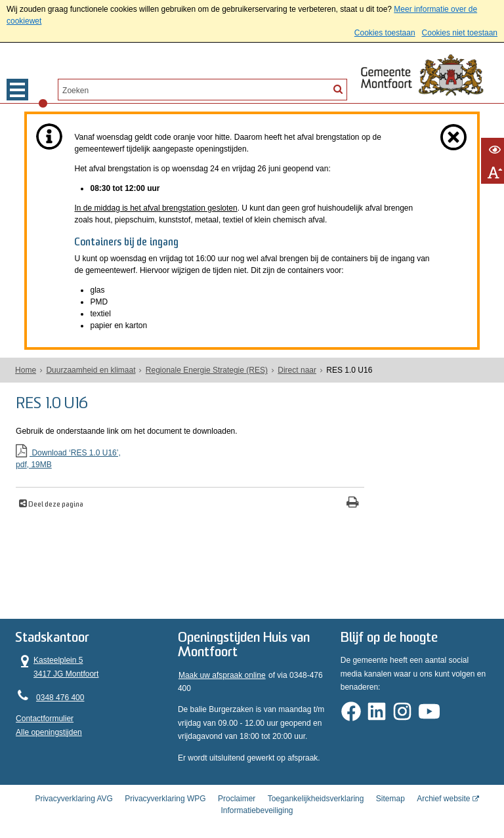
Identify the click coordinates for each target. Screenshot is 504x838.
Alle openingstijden (49, 726)
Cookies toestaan (385, 33)
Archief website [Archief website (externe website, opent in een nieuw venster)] (443, 789)
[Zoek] (338, 89)
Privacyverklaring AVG (73, 789)
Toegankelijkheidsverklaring (316, 789)
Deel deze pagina (55, 502)
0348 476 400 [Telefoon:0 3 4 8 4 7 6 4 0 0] (60, 691)
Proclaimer (237, 789)
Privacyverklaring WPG (165, 789)
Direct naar (297, 370)
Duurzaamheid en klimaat (91, 370)
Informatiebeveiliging (257, 801)
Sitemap (390, 789)
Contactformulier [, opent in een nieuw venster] (45, 713)
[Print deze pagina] (291, 501)
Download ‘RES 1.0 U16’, (159, 457)
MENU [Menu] (17, 90)
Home (26, 370)
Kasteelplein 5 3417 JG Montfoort (57, 660)
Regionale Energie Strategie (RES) (207, 370)
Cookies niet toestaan (460, 33)
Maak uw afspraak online (222, 669)
